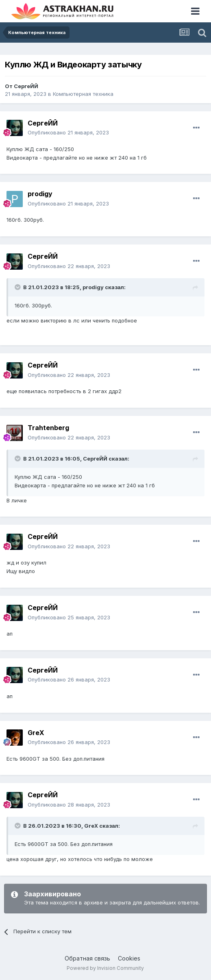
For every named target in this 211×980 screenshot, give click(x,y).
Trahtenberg (48, 428)
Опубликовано (68, 132)
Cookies (129, 958)
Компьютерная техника (83, 94)
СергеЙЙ (26, 86)
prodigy (40, 194)
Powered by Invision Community (105, 968)
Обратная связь (87, 958)
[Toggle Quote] (18, 287)
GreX (36, 733)
